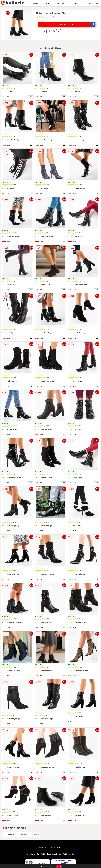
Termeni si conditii (32, 854)
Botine (36, 3)
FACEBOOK (44, 848)
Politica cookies (69, 854)
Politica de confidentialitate (51, 854)
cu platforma (93, 3)
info (31, 97)
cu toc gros (77, 3)
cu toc (47, 3)
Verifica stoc (78, 24)
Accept (59, 866)
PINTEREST (56, 848)
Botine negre (9, 834)
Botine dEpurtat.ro (24, 834)
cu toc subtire (61, 3)
